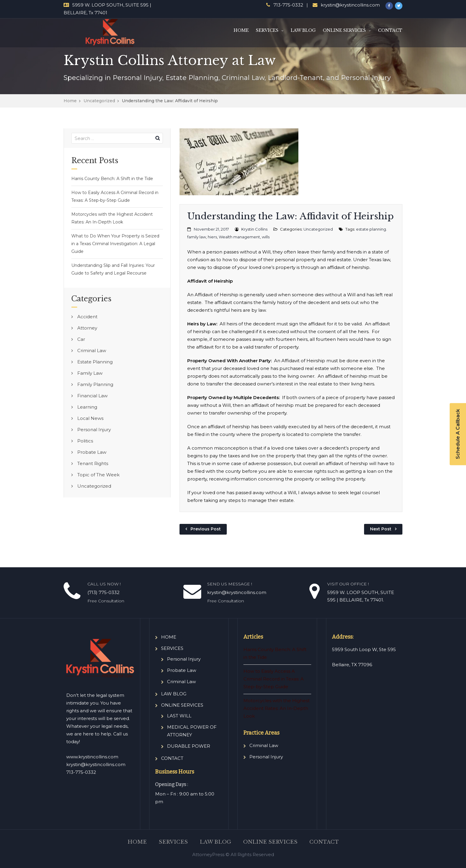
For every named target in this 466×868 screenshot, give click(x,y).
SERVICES (267, 30)
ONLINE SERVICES (344, 30)
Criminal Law (92, 350)
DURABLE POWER (189, 746)
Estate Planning (95, 362)
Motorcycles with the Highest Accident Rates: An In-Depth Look (112, 218)
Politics (85, 441)
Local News (90, 418)
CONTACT (390, 30)
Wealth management (239, 237)
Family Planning (95, 384)
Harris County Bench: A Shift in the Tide (112, 179)
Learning (87, 407)
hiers (212, 237)
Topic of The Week (98, 475)
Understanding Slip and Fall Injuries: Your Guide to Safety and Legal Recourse (113, 269)
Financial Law (92, 396)
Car (81, 339)
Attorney (87, 328)
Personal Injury (94, 430)
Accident (87, 317)
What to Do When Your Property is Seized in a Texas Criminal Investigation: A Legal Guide (115, 244)
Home (70, 101)
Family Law (90, 373)
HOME (241, 30)
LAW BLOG (303, 30)
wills (266, 237)
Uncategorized (99, 101)
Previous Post (206, 529)
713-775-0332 (288, 5)
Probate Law (92, 452)
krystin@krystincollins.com (350, 5)
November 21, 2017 (211, 229)
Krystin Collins (254, 229)
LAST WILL (179, 716)
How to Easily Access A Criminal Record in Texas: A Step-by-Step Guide (115, 196)
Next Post (381, 529)
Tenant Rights (93, 463)
